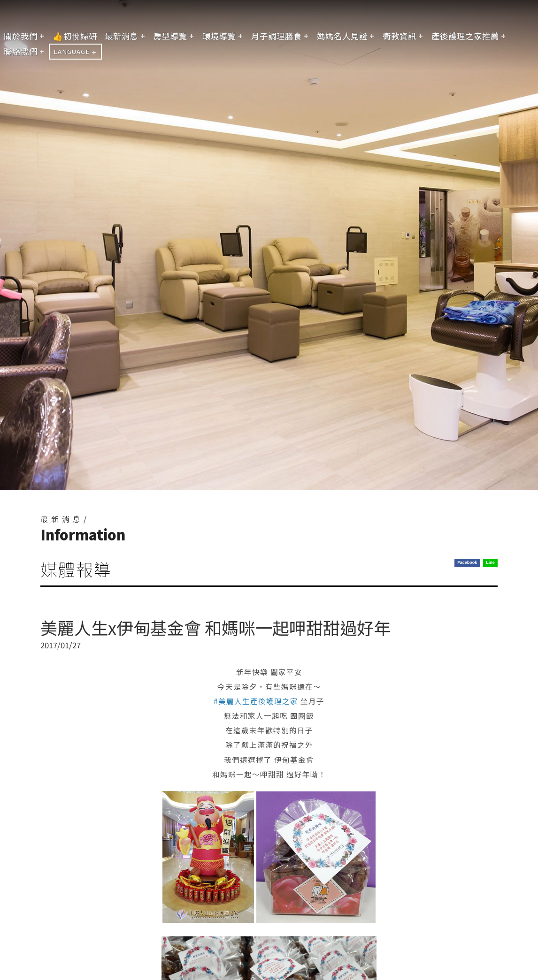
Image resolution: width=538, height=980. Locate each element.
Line (490, 562)
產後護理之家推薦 (465, 36)
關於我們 (21, 36)
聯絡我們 (21, 51)
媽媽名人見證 (342, 36)
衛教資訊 (400, 36)
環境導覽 (219, 36)
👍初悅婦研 (75, 36)
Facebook (467, 562)
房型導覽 (170, 36)
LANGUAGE (72, 51)
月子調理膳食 (277, 36)
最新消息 (122, 36)
